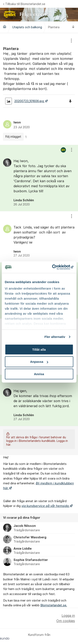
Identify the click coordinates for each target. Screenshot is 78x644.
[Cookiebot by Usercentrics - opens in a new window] (56, 267)
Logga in (68, 616)
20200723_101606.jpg (25, 101)
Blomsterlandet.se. (54, 605)
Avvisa (39, 374)
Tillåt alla (39, 349)
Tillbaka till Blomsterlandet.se (24, 4)
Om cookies (66, 621)
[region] (39, 89)
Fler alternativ (55, 337)
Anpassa (39, 362)
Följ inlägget (13, 137)
